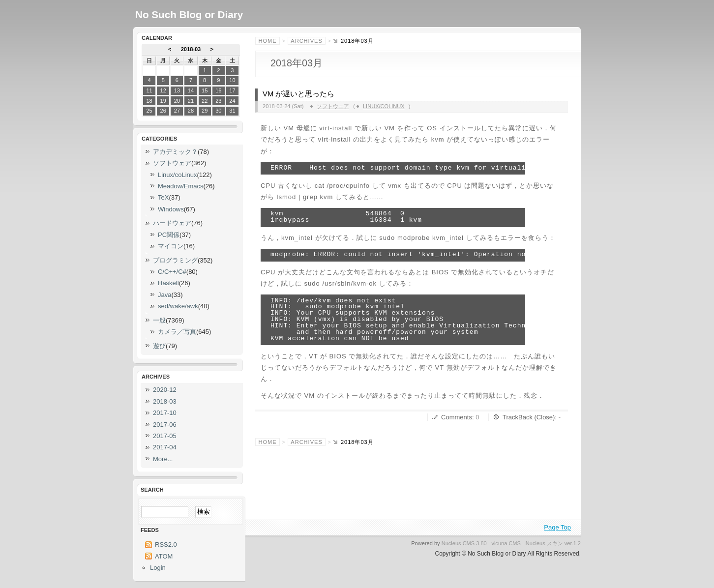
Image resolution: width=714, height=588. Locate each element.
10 (232, 80)
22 (205, 101)
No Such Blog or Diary (189, 15)
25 (149, 111)
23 (218, 101)
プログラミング (175, 260)
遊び (159, 346)
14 (191, 90)
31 (232, 111)
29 (205, 111)
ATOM (164, 556)
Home (268, 41)
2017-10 (165, 413)
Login (158, 568)
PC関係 (169, 235)
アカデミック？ (175, 152)
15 (205, 90)
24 (232, 101)
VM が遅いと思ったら (298, 94)
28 (191, 111)
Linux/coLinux (384, 106)
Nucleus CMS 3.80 (464, 543)
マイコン (171, 246)
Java (164, 295)
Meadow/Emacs (180, 186)
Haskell (168, 283)
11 (149, 90)
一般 (159, 320)
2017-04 (165, 447)
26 (163, 111)
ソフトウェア (333, 106)
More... (163, 459)
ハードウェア (172, 223)
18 (149, 101)
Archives (306, 41)
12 (163, 90)
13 (177, 90)
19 (163, 101)
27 (177, 111)
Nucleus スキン (544, 543)
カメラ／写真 (177, 332)
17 (232, 90)
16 (218, 90)
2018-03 (191, 49)
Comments (457, 417)
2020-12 (165, 390)
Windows (171, 209)
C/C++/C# (172, 272)
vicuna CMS (506, 543)
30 (218, 111)
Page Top (557, 527)
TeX (163, 197)
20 (177, 101)
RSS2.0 (166, 544)
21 (191, 101)
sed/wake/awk (178, 306)
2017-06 (165, 425)
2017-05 (165, 436)
